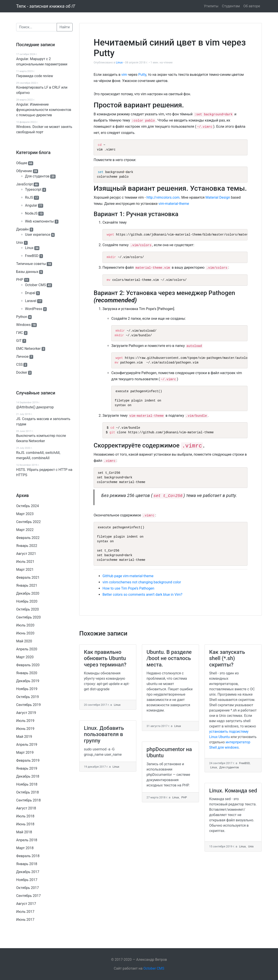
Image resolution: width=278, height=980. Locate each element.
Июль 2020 (25, 625)
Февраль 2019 (28, 760)
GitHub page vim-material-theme (128, 576)
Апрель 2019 (27, 745)
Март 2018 (25, 848)
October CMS (35, 285)
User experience (38, 235)
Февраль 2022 (28, 538)
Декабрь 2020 (28, 593)
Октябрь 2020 (27, 609)
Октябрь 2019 (27, 697)
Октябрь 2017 (27, 888)
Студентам (231, 6)
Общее (22, 163)
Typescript (33, 189)
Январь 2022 (27, 546)
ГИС (20, 333)
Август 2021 (26, 554)
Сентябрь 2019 (28, 705)
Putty (142, 75)
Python (22, 317)
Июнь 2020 (25, 633)
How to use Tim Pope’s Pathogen (128, 588)
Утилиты (211, 6)
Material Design (218, 197)
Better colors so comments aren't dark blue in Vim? (142, 595)
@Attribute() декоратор (35, 407)
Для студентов (37, 176)
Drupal (30, 293)
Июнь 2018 (25, 824)
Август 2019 (26, 713)
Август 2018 (26, 808)
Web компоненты (39, 221)
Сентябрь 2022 (28, 522)
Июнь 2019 (25, 729)
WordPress (34, 309)
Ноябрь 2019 (27, 689)
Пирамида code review (35, 76)
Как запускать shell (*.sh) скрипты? (227, 658)
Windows (23, 325)
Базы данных (27, 272)
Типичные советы (31, 264)
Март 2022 (25, 530)
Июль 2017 (25, 912)
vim (124, 75)
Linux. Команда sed (233, 791)
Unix (20, 243)
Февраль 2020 (28, 665)
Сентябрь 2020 (28, 617)
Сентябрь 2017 (28, 896)
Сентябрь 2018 (28, 800)
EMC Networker (28, 349)
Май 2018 (24, 832)
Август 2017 (26, 904)
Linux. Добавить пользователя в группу (104, 735)
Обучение (24, 171)
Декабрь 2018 (28, 776)
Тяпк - (46, 6)
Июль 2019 (25, 721)
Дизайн (22, 229)
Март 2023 (25, 514)
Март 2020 (25, 657)
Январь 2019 (27, 768)
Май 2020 (24, 641)
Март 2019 (25, 753)
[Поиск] (37, 27)
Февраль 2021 (28, 578)
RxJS (29, 197)
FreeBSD (32, 256)
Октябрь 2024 (27, 506)
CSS (19, 364)
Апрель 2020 (27, 649)
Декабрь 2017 (28, 872)
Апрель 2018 (27, 840)
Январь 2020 (27, 673)
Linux (29, 248)
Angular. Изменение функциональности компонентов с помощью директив (44, 110)
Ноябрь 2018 (27, 784)
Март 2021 (25, 570)
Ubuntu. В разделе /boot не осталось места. (169, 658)
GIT (19, 341)
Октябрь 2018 (27, 792)
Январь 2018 (27, 864)
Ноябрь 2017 (27, 880)
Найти (65, 27)
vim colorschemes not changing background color (142, 582)
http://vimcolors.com (163, 197)
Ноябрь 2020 (27, 601)
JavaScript (24, 184)
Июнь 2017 (25, 920)
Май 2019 (24, 737)
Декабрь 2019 (28, 681)
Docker (22, 372)
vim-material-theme (174, 204)
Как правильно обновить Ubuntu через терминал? (105, 658)
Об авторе (252, 6)
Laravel (31, 301)
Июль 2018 (25, 816)
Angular (31, 205)
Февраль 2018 (28, 856)
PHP (20, 280)
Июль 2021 (25, 562)
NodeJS (31, 213)
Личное (22, 357)
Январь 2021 (27, 585)
